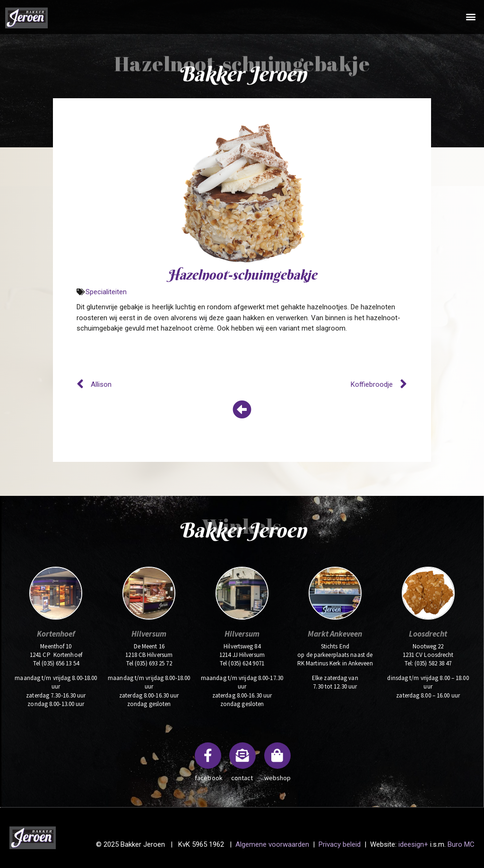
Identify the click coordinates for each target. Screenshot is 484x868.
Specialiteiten (106, 292)
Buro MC (461, 844)
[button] (471, 16)
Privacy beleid (340, 844)
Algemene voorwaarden (271, 844)
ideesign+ (413, 844)
